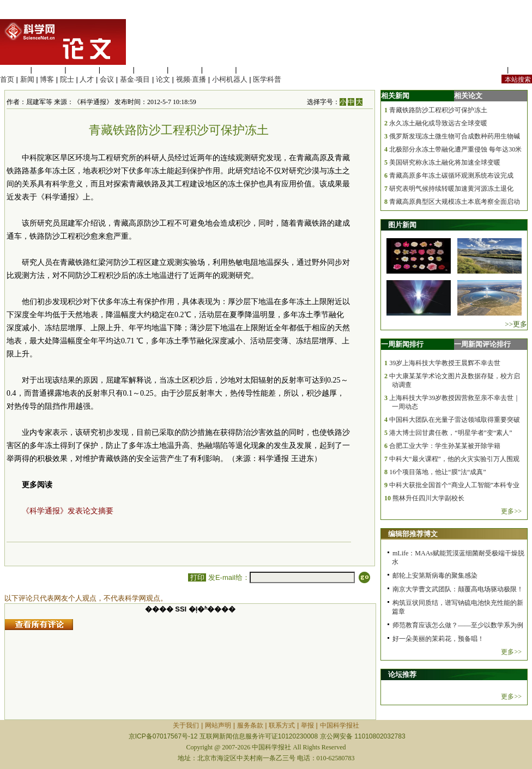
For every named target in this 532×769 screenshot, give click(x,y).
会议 (107, 79)
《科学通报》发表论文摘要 (68, 511)
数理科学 (219, 69)
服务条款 (250, 725)
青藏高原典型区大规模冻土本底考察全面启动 (455, 202)
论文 (163, 79)
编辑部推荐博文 (413, 534)
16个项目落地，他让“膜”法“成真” (437, 472)
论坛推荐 (402, 674)
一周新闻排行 (402, 344)
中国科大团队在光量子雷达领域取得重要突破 (455, 420)
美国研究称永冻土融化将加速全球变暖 (445, 162)
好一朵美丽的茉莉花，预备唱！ (438, 639)
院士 (67, 79)
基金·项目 (135, 79)
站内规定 (491, 69)
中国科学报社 (340, 725)
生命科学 (14, 69)
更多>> (511, 511)
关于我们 (186, 725)
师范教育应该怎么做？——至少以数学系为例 (458, 625)
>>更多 (516, 324)
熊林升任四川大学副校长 (428, 498)
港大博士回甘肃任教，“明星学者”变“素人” (451, 433)
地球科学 (185, 69)
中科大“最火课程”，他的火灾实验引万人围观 (454, 459)
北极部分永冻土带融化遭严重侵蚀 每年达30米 (455, 149)
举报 (307, 725)
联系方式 (282, 725)
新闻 (27, 79)
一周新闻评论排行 (482, 344)
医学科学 (49, 69)
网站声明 (218, 725)
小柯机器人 (230, 79)
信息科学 (150, 69)
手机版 (521, 69)
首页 (7, 79)
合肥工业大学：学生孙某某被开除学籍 (445, 446)
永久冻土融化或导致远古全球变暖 (438, 123)
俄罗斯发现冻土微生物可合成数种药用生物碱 (455, 136)
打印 (197, 577)
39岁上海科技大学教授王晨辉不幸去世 (445, 363)
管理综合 (253, 69)
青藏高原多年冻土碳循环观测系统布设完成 (451, 175)
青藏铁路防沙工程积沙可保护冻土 (438, 110)
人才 (87, 79)
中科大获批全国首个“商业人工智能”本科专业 (454, 485)
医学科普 (267, 79)
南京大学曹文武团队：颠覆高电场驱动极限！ (458, 589)
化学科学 (82, 69)
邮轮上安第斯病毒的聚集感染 (435, 576)
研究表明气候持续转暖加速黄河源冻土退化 (451, 189)
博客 (47, 79)
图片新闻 (402, 225)
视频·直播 (191, 79)
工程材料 (117, 69)
